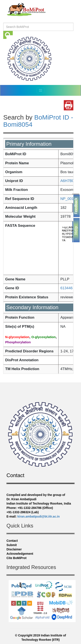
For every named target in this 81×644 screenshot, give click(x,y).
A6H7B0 (67, 181)
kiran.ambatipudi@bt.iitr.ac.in (39, 516)
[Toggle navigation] (41, 90)
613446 (66, 288)
